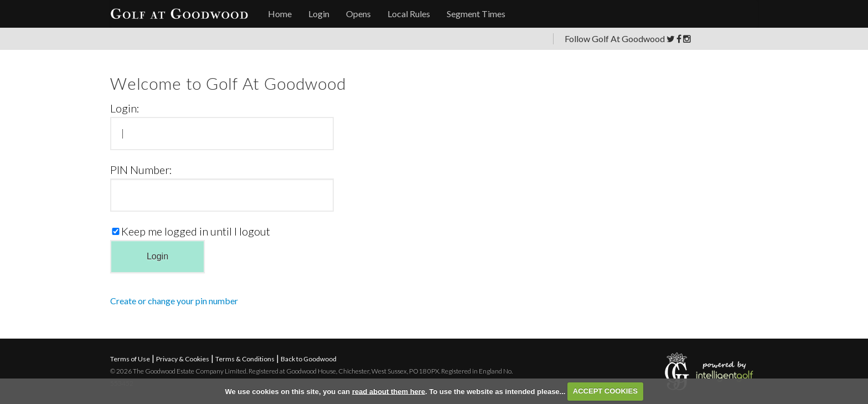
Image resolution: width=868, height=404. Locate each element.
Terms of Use (130, 359)
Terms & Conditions (245, 359)
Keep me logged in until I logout (190, 231)
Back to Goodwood (309, 359)
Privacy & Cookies (183, 359)
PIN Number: (141, 169)
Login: (125, 108)
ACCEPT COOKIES (605, 391)
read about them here (389, 391)
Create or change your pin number (174, 301)
